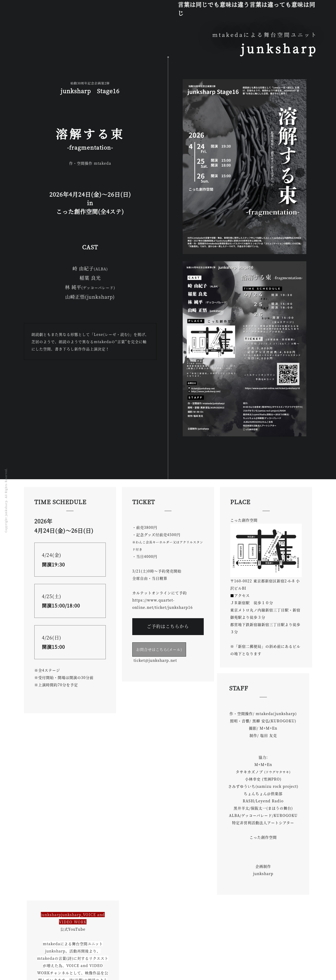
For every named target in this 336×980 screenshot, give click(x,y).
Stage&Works (82, 956)
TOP (32, 956)
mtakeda (53, 956)
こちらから (168, 839)
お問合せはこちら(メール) (159, 649)
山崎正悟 (111, 956)
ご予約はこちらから (168, 626)
